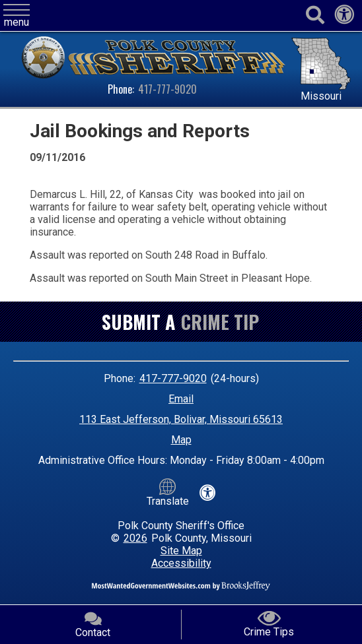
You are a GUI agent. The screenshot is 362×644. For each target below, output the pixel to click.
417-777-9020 (167, 89)
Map (181, 440)
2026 (135, 538)
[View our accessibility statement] (344, 18)
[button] (17, 16)
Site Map (181, 551)
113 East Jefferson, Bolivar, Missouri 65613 (181, 419)
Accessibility (181, 563)
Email (181, 399)
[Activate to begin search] (315, 16)
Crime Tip (220, 322)
